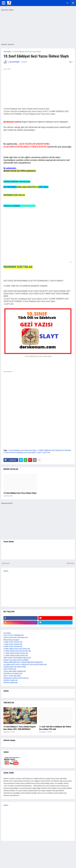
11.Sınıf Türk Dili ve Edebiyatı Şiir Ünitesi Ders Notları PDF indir (55, 728)
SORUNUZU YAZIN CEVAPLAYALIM (16, 678)
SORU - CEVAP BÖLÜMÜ (12, 676)
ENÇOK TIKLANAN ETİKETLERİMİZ (16, 660)
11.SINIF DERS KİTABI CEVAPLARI (16, 653)
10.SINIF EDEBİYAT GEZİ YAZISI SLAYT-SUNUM (54, 450)
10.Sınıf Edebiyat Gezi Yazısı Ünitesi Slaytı (20, 493)
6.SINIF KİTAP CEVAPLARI (13, 642)
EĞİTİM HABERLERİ (11, 683)
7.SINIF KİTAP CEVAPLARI (13, 644)
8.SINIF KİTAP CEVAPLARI (13, 646)
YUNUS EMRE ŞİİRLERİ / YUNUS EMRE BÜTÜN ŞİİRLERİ (23, 662)
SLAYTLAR (46, 453)
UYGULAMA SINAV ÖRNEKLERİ (15, 671)
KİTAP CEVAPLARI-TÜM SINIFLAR (16, 637)
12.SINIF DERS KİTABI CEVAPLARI (16, 656)
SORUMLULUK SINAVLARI (13, 673)
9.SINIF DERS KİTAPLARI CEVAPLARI (17, 649)
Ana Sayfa (7, 52)
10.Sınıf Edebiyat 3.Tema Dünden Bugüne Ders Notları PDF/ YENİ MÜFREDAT (20, 728)
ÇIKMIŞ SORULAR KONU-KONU (15, 667)
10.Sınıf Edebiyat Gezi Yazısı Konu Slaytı (27, 52)
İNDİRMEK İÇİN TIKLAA (14, 195)
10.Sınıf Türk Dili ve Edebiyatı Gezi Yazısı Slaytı (20, 453)
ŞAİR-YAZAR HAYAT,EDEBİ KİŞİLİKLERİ (17, 658)
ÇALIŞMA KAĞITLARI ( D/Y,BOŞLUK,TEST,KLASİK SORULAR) (25, 665)
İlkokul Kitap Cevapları (11, 640)
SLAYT (39, 453)
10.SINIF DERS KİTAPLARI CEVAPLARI (17, 651)
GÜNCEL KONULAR (10, 680)
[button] (4, 3)
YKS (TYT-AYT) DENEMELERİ (14, 635)
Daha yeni (6, 563)
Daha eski (70, 563)
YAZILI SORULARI (10, 669)
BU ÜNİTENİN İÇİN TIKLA (26, 187)
